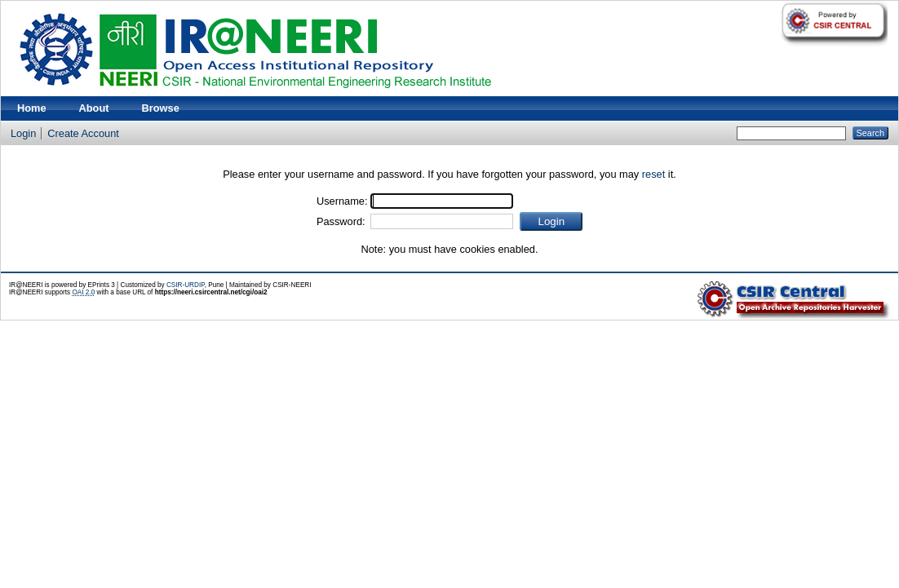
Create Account (83, 133)
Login (23, 133)
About (94, 108)
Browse (161, 108)
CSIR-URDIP (186, 285)
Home (32, 108)
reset (653, 174)
